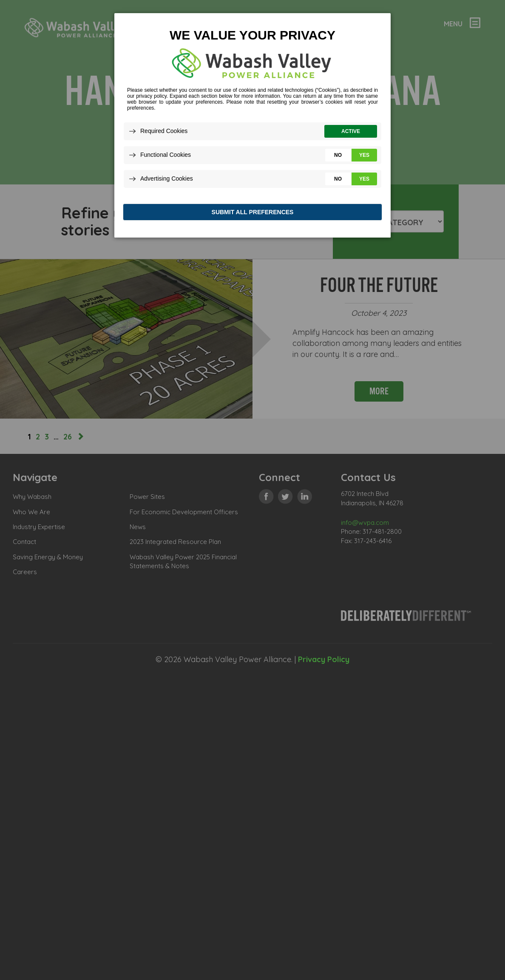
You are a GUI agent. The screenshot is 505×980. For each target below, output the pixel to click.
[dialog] (252, 127)
